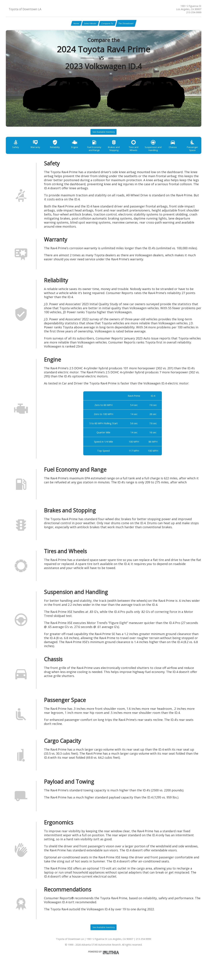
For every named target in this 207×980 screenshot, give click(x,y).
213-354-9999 (194, 12)
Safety (17, 152)
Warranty (38, 152)
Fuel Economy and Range (104, 153)
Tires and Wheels (147, 152)
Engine (82, 152)
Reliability (60, 152)
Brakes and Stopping (125, 153)
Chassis (191, 152)
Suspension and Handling (169, 153)
